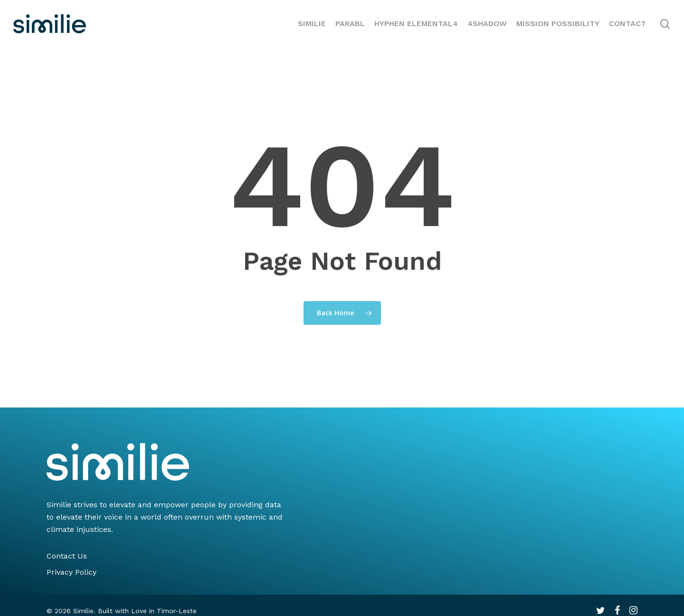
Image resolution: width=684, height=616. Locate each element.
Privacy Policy (71, 572)
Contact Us (67, 556)
